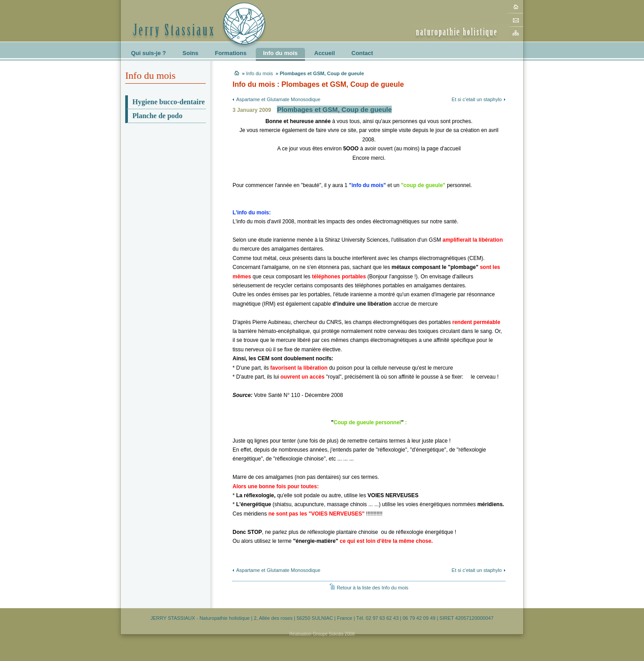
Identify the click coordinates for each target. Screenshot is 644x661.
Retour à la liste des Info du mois (373, 588)
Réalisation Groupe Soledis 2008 (322, 634)
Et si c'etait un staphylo (477, 99)
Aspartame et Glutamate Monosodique (278, 99)
